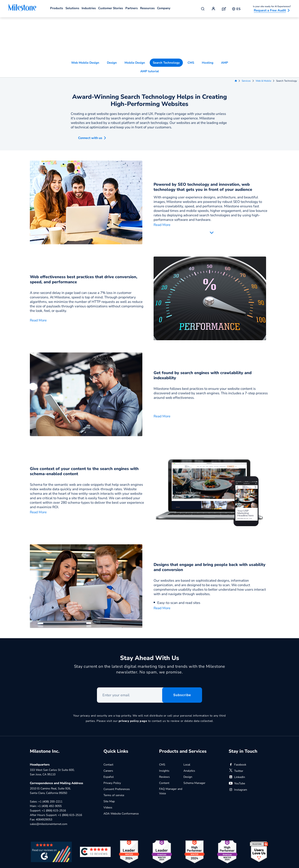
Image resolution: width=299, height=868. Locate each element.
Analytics (189, 741)
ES (236, 9)
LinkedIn (237, 747)
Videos (108, 777)
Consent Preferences (117, 759)
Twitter (236, 741)
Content (164, 753)
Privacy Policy (112, 753)
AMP (225, 23)
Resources (147, 8)
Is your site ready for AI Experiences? (272, 6)
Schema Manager (194, 753)
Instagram (238, 760)
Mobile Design (135, 23)
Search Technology (166, 23)
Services (246, 42)
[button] (89, 98)
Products (57, 8)
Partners (132, 8)
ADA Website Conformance (121, 783)
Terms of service (114, 765)
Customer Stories (111, 8)
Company (164, 8)
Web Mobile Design (85, 23)
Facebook (237, 734)
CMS (191, 23)
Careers (108, 741)
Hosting (208, 23)
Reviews (164, 747)
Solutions (72, 8)
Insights (164, 741)
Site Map (109, 771)
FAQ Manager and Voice (171, 761)
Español (109, 747)
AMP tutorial (150, 32)
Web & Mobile (263, 42)
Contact (108, 734)
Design (112, 23)
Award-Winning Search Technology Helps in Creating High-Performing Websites (149, 61)
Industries (89, 8)
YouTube (237, 753)
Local (187, 734)
